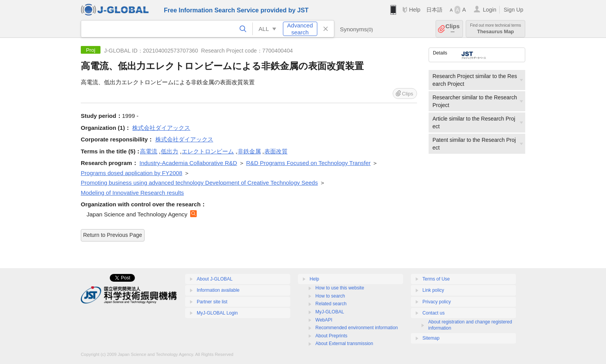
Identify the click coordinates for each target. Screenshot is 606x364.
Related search (331, 304)
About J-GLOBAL (215, 279)
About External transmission (344, 344)
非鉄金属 (249, 151)
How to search (330, 296)
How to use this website (340, 288)
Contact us (433, 313)
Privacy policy (437, 302)
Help (414, 10)
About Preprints (331, 336)
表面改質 (276, 151)
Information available (218, 290)
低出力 (169, 151)
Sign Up (513, 10)
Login (489, 10)
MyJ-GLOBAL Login (217, 313)
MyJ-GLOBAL (330, 312)
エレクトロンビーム (208, 151)
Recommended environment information (357, 328)
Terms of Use (436, 279)
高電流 (149, 151)
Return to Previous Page (113, 235)
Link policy (433, 290)
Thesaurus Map (495, 29)
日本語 (434, 10)
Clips (453, 29)
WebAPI (324, 320)
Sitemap (431, 338)
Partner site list (212, 302)
